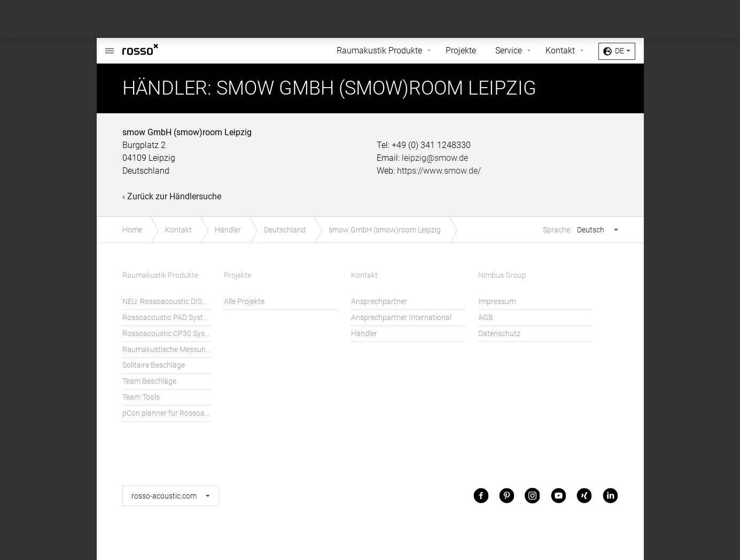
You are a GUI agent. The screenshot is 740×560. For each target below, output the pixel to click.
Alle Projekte (244, 302)
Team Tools (141, 397)
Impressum (497, 302)
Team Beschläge (149, 381)
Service (509, 50)
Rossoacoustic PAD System (167, 318)
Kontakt (560, 50)
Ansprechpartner (379, 302)
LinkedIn (610, 496)
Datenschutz (499, 334)
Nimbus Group (502, 275)
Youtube (558, 496)
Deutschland (285, 230)
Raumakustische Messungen (167, 350)
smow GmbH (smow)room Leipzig (385, 230)
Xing (584, 496)
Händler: (167, 88)
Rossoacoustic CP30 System (167, 334)
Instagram (532, 496)
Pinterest (507, 496)
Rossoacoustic (110, 45)
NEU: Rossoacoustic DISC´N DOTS (167, 302)
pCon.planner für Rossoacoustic (167, 413)
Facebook (481, 496)
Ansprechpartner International (401, 318)
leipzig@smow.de (435, 158)
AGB (486, 318)
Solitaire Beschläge (154, 365)
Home (132, 230)
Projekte (461, 50)
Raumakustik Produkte (379, 50)
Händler (228, 230)
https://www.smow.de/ (439, 171)
